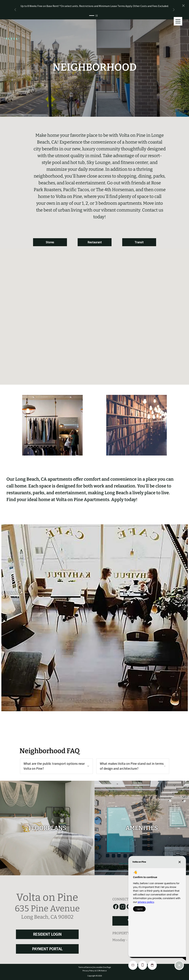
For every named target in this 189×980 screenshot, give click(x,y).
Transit (139, 242)
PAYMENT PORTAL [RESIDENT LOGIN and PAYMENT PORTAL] (47, 949)
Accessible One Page (102, 967)
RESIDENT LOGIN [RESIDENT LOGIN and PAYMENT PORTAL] (47, 934)
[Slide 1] (92, 16)
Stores (50, 242)
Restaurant (95, 242)
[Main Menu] (178, 21)
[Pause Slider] (98, 16)
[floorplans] (47, 828)
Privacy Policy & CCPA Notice (95, 971)
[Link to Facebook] (116, 907)
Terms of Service (85, 967)
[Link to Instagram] (123, 907)
